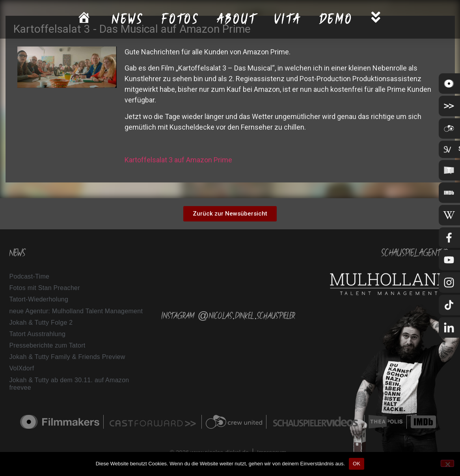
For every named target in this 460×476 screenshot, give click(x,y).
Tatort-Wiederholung (39, 299)
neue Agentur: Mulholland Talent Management (76, 311)
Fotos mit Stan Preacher (45, 288)
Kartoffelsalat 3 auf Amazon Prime (178, 160)
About (237, 19)
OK (357, 464)
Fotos (181, 19)
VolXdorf (22, 368)
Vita (288, 19)
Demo (336, 19)
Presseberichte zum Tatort (47, 345)
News (128, 19)
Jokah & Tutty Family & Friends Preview (67, 357)
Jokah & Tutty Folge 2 (41, 323)
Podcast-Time (30, 276)
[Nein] (447, 463)
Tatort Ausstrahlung (38, 334)
